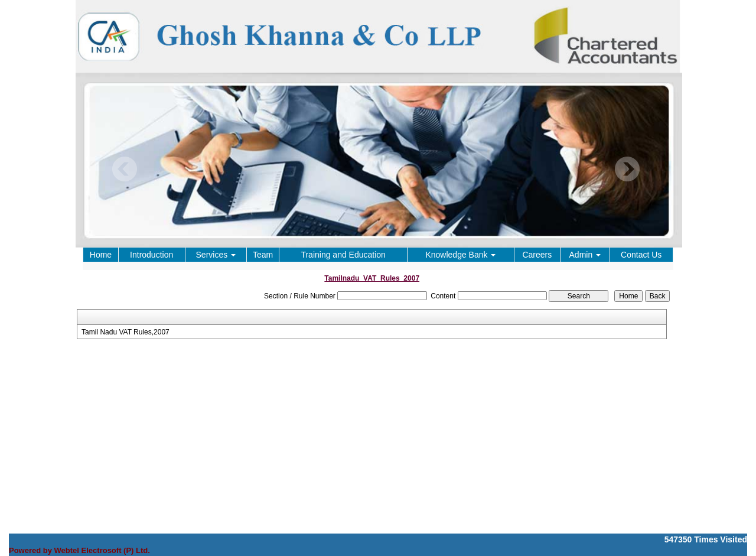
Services (216, 255)
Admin (585, 255)
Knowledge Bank (460, 255)
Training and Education (343, 255)
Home (101, 255)
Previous (125, 169)
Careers (537, 255)
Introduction (151, 255)
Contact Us (641, 255)
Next (627, 169)
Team (263, 255)
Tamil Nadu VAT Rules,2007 (126, 332)
